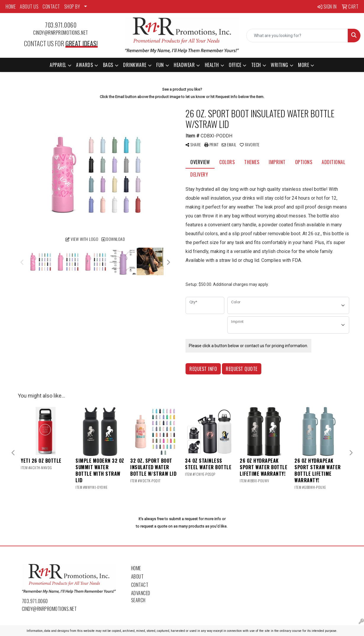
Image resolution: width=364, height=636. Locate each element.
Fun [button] (160, 65)
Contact (140, 585)
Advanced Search (141, 597)
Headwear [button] (184, 65)
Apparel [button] (58, 65)
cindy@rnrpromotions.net (61, 33)
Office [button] (235, 65)
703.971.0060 (61, 25)
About (137, 576)
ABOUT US (29, 7)
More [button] (303, 65)
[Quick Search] (297, 36)
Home (136, 568)
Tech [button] (256, 65)
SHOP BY (72, 7)
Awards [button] (84, 65)
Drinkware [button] (135, 65)
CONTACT (51, 7)
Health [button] (212, 65)
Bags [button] (108, 65)
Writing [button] (280, 65)
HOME (11, 7)
